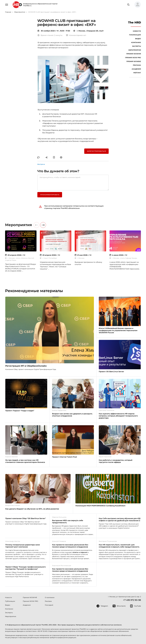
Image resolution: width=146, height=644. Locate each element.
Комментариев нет (76, 35)
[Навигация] (7, 4)
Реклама (137, 65)
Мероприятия (135, 50)
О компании (50, 597)
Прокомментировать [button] (50, 195)
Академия (136, 69)
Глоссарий (49, 605)
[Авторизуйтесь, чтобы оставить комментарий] (73, 183)
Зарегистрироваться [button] (96, 151)
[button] (137, 5)
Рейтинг (137, 73)
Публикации (135, 35)
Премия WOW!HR (134, 54)
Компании (136, 42)
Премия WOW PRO (133, 58)
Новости (137, 31)
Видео (138, 39)
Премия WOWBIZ (134, 61)
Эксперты (137, 46)
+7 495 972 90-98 (132, 600)
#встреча (41, 164)
